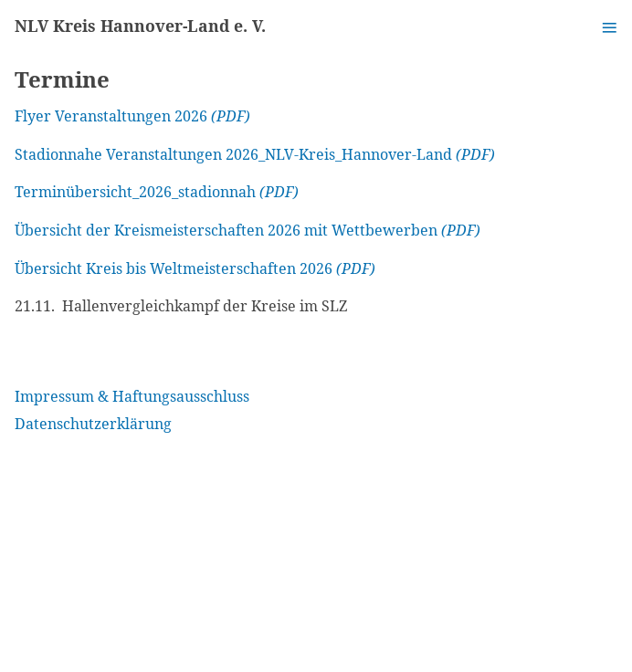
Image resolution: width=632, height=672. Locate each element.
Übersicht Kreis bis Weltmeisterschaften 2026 (174, 268)
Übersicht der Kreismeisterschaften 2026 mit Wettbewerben (226, 230)
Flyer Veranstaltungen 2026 (111, 116)
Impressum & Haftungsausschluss (132, 396)
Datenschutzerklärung (93, 424)
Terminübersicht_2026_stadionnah (135, 192)
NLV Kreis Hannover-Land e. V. (140, 26)
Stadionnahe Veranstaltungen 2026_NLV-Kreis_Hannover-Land (233, 154)
